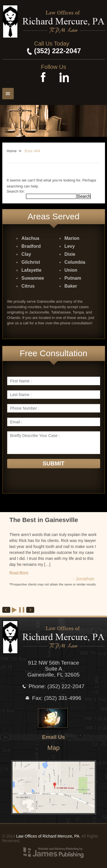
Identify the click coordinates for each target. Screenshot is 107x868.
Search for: (16, 191)
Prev (6, 610)
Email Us (53, 737)
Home (12, 151)
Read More (19, 573)
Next (30, 610)
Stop (22, 610)
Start (15, 610)
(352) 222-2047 (57, 51)
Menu (8, 94)
